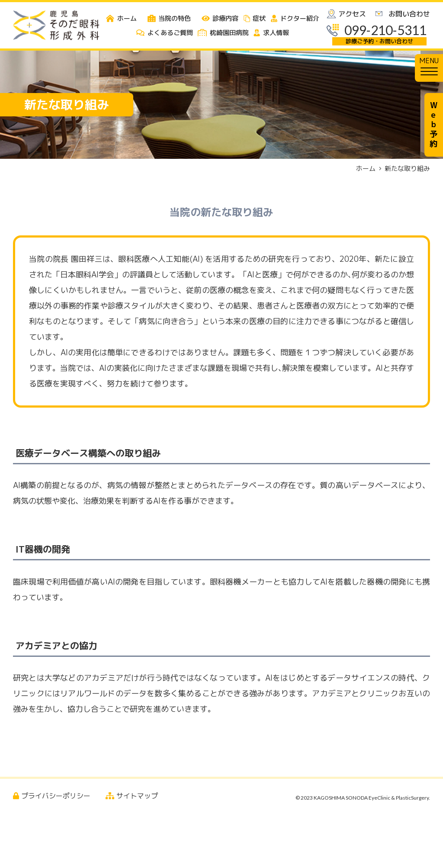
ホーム (366, 169)
